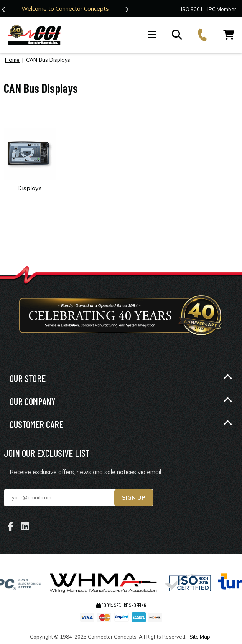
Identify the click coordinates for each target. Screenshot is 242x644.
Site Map (200, 637)
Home (12, 60)
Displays (30, 188)
